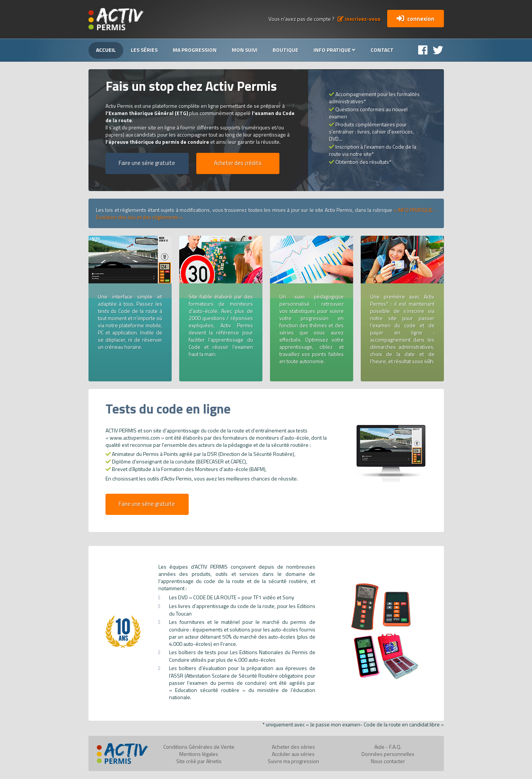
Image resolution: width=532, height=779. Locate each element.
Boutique (285, 50)
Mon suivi (245, 50)
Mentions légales (199, 754)
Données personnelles (388, 754)
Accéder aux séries (293, 754)
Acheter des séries (293, 747)
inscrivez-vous (359, 19)
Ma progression (195, 50)
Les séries (144, 50)
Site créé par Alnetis (199, 761)
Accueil (106, 50)
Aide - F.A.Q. (388, 747)
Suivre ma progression (293, 761)
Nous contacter (388, 761)
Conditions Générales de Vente (199, 747)
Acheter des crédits (238, 163)
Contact (382, 50)
